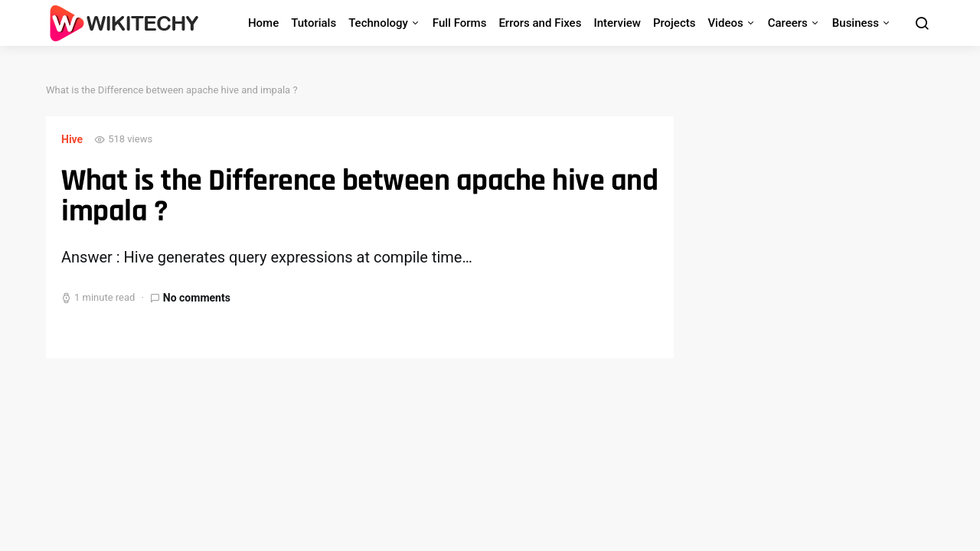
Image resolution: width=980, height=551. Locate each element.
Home (263, 23)
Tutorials (314, 23)
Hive (72, 139)
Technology (378, 23)
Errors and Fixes (540, 23)
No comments (197, 298)
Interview (617, 23)
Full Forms (460, 23)
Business (856, 23)
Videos (725, 23)
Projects (675, 23)
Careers (788, 23)
